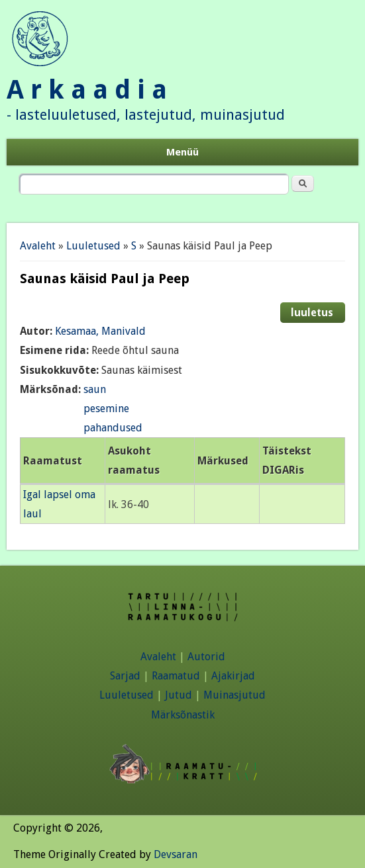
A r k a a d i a (87, 90)
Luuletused (93, 246)
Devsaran (176, 854)
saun (95, 389)
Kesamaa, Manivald (100, 331)
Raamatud (176, 676)
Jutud (179, 695)
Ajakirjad (233, 676)
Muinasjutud (235, 695)
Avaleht (38, 246)
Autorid (206, 657)
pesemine (106, 409)
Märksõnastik (183, 715)
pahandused (113, 428)
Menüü (182, 152)
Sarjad (125, 676)
